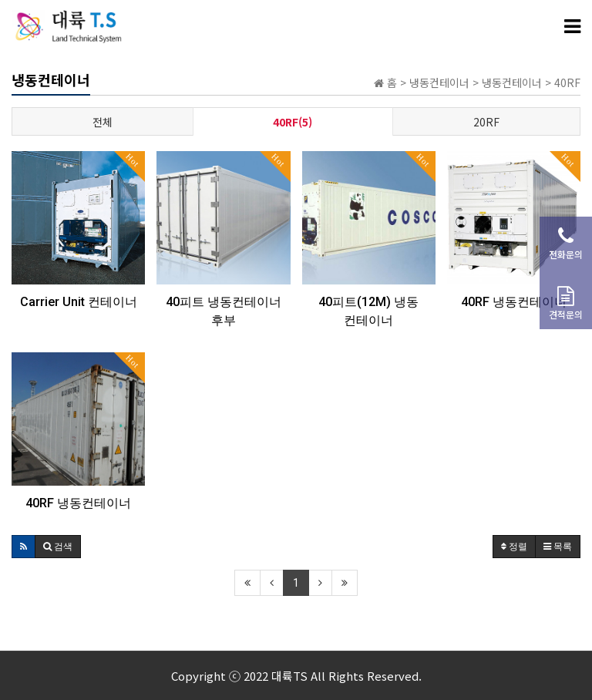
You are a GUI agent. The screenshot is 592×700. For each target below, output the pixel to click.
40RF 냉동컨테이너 (514, 302)
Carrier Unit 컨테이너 (79, 302)
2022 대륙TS (276, 676)
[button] (24, 547)
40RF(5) (293, 122)
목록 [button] (558, 547)
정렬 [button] (514, 547)
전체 (103, 122)
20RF (486, 122)
